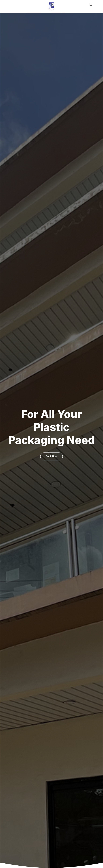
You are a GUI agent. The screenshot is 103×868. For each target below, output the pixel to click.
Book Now (51, 456)
